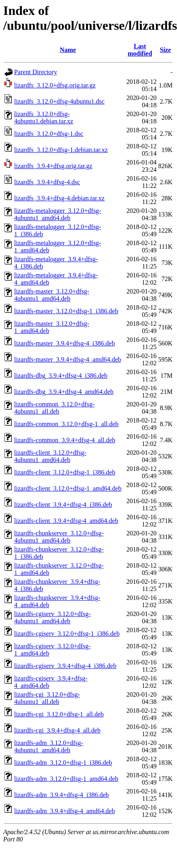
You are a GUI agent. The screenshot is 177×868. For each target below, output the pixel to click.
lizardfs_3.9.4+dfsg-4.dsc (47, 182)
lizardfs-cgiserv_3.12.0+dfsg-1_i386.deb (67, 634)
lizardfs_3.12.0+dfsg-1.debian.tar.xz (61, 150)
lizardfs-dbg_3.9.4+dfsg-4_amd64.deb (64, 392)
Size (165, 50)
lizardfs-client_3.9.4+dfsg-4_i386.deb (63, 505)
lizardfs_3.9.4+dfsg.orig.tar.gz (53, 166)
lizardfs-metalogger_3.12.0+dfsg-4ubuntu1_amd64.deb (58, 214)
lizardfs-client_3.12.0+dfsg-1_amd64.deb (68, 488)
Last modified (140, 50)
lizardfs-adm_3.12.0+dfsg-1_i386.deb (63, 763)
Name (68, 50)
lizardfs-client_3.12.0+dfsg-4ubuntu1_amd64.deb (50, 456)
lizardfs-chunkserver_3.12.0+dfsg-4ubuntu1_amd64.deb (59, 537)
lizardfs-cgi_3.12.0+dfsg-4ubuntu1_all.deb (47, 698)
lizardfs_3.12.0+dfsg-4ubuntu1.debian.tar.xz (44, 118)
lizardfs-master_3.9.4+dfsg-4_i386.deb (64, 343)
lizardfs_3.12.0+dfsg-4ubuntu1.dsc (59, 101)
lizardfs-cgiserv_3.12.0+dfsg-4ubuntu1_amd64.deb (52, 617)
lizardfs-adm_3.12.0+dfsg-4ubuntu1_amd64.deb (49, 746)
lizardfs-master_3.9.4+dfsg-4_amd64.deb (68, 359)
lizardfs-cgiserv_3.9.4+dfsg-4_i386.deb (65, 666)
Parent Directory (36, 72)
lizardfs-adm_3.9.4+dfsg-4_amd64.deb (64, 811)
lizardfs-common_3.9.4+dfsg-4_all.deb (65, 440)
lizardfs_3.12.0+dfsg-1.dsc (49, 134)
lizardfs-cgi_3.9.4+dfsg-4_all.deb (57, 730)
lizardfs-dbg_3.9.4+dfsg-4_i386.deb (61, 376)
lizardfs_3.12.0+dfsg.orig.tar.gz (55, 85)
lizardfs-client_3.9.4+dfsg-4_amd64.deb (66, 521)
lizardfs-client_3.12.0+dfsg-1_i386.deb (65, 472)
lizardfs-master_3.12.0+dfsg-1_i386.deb (66, 311)
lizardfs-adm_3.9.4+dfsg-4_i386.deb (61, 795)
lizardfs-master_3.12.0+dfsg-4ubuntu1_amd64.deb (52, 295)
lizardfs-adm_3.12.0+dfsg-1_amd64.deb (66, 779)
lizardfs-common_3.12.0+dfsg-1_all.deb (66, 424)
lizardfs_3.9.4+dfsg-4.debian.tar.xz (59, 198)
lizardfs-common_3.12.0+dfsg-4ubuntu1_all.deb (54, 408)
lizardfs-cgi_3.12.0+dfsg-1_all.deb (59, 714)
